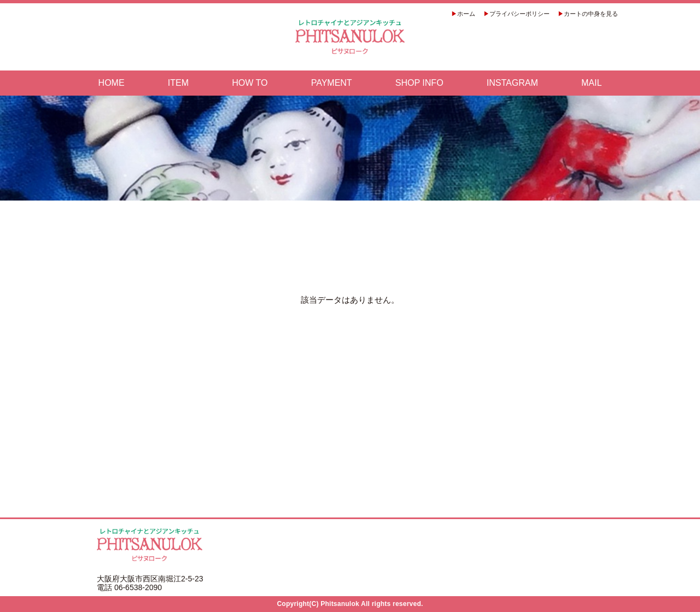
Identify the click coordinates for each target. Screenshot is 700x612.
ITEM (178, 83)
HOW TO (250, 83)
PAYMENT (332, 83)
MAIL (591, 83)
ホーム (466, 14)
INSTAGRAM (512, 83)
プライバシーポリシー (520, 14)
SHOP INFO (419, 83)
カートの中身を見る (591, 14)
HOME (112, 83)
